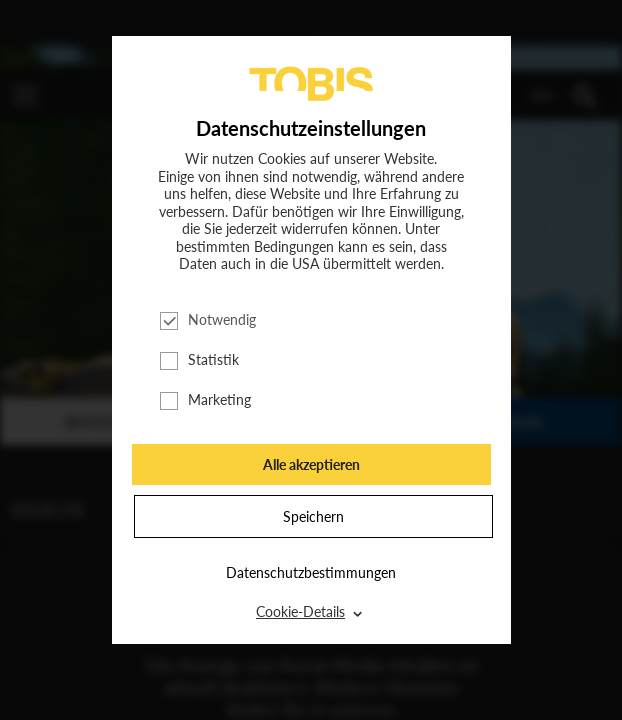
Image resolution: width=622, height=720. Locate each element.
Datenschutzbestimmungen (311, 572)
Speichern (313, 516)
